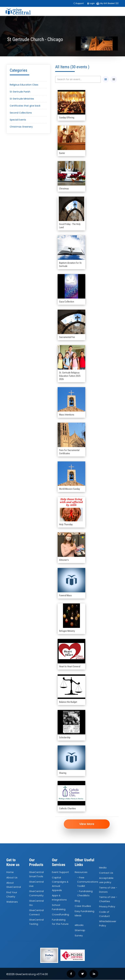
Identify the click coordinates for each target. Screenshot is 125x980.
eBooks (79, 925)
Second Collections (21, 113)
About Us (12, 878)
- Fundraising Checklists (85, 893)
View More (87, 824)
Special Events (18, 120)
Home (10, 872)
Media (103, 868)
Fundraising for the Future (60, 922)
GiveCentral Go (36, 903)
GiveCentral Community (36, 893)
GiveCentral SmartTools (36, 874)
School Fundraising (59, 907)
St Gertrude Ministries (22, 99)
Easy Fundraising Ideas (84, 913)
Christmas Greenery (21, 127)
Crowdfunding (60, 915)
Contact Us (106, 873)
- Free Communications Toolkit (88, 882)
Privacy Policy (107, 907)
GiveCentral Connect (36, 912)
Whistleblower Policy (108, 924)
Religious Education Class (24, 85)
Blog (77, 901)
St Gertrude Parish (20, 92)
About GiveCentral (14, 885)
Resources (81, 872)
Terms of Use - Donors (108, 890)
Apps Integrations (59, 898)
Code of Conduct (104, 914)
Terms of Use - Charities (108, 899)
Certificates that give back (25, 106)
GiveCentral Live (36, 884)
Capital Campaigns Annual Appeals (60, 884)
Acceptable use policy (106, 880)
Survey (79, 936)
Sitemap (80, 930)
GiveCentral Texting (36, 922)
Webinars (12, 902)
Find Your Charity (12, 895)
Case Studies (83, 906)
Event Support (60, 872)
